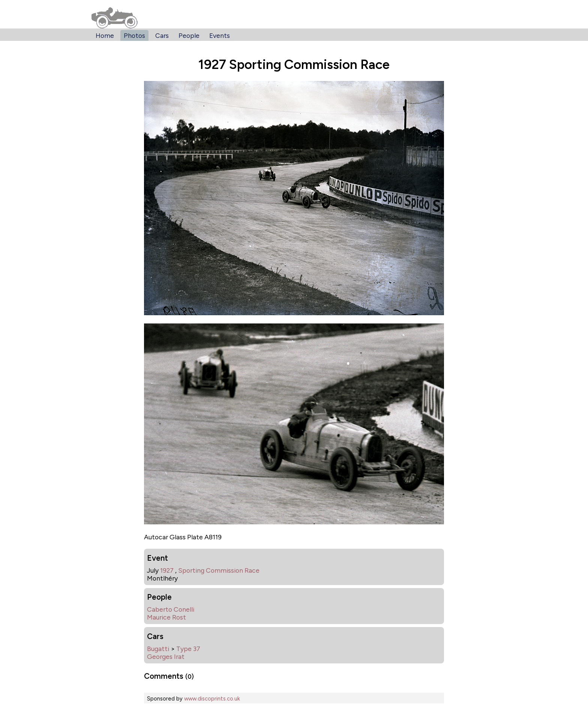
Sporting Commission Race (219, 570)
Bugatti (158, 649)
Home (105, 35)
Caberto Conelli (171, 609)
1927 (167, 570)
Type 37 (188, 649)
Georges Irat (166, 656)
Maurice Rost (166, 617)
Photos (134, 35)
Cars (162, 35)
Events (220, 35)
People (189, 35)
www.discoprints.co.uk (212, 699)
